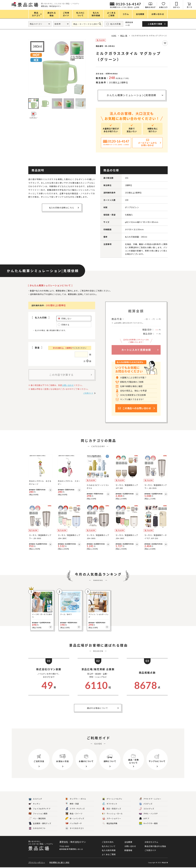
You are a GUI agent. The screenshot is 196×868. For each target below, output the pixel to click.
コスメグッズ (147, 809)
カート (190, 7)
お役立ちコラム (151, 842)
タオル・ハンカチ (148, 814)
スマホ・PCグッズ (75, 809)
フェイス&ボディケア (39, 809)
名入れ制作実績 (109, 850)
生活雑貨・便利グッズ (40, 823)
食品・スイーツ (74, 814)
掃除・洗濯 (72, 804)
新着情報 (128, 850)
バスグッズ (146, 804)
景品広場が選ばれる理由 (155, 846)
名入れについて (109, 846)
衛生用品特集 (110, 823)
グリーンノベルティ (112, 799)
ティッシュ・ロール (112, 814)
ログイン (177, 7)
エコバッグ (35, 799)
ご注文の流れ (108, 842)
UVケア (144, 819)
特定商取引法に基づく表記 (59, 863)
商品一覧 (124, 36)
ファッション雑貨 (38, 814)
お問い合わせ (68, 385)
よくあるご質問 (109, 854)
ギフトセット (110, 804)
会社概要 (128, 842)
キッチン (34, 804)
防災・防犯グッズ (112, 809)
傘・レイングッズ (75, 819)
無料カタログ (150, 7)
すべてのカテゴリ (75, 828)
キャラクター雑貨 (148, 823)
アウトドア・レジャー (150, 799)
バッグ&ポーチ (74, 823)
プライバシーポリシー (37, 863)
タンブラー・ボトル (76, 799)
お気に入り (163, 7)
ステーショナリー (112, 819)
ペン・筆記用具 (37, 819)
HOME (114, 36)
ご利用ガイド (88, 393)
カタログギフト (37, 828)
